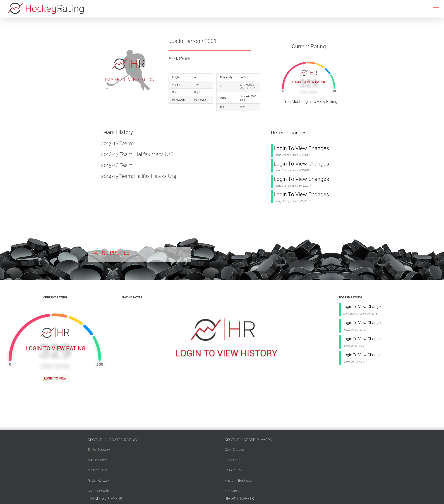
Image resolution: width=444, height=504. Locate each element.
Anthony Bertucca (238, 480)
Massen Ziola (98, 470)
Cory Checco (234, 450)
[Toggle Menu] (436, 9)
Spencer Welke (99, 491)
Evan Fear (232, 460)
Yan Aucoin (233, 491)
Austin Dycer (97, 460)
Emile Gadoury (99, 450)
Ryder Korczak (99, 480)
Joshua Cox (233, 470)
